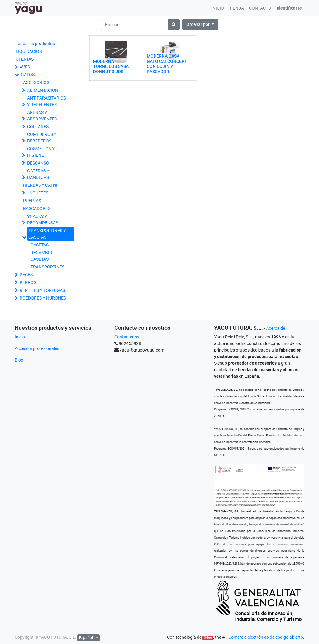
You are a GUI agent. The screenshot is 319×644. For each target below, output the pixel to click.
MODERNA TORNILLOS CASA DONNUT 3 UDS (111, 67)
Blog (19, 360)
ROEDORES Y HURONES (43, 298)
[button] (200, 24)
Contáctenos (127, 337)
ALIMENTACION (43, 90)
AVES (25, 67)
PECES (26, 275)
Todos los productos (35, 44)
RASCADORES (37, 208)
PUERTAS (32, 201)
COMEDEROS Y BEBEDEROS (42, 138)
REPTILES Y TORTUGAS (42, 290)
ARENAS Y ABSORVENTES (42, 116)
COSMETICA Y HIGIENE (41, 152)
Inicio (20, 337)
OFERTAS (25, 59)
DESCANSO (38, 163)
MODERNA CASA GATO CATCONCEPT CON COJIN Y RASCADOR (167, 64)
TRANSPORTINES (48, 267)
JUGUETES (38, 193)
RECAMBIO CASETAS (41, 256)
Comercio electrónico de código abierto (266, 637)
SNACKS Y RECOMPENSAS (43, 219)
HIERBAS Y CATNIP (42, 185)
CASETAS (40, 245)
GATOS (28, 75)
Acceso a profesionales (37, 348)
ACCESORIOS (36, 82)
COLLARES (38, 127)
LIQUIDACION (29, 51)
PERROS (28, 282)
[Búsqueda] (174, 24)
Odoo (208, 638)
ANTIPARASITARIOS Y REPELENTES (47, 101)
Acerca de (276, 328)
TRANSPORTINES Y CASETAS (47, 234)
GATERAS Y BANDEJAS (38, 174)
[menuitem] (218, 8)
